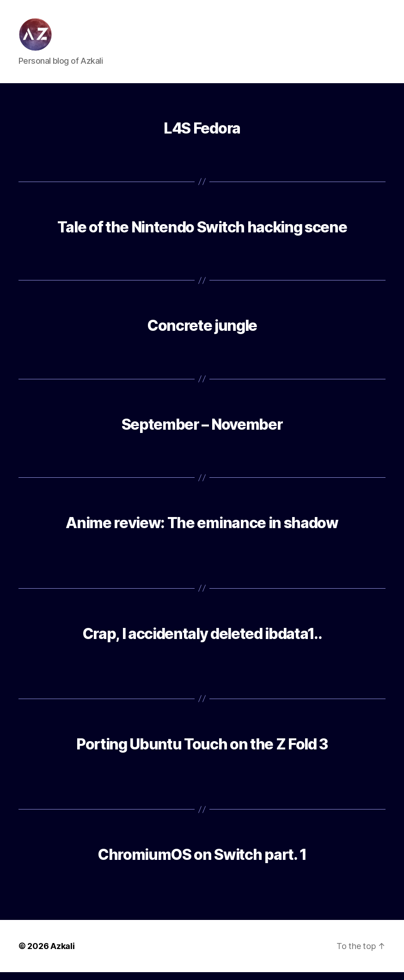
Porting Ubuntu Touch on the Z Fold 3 (202, 752)
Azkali (62, 954)
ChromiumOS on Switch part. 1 (202, 862)
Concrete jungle (202, 333)
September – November (202, 432)
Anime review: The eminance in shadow (202, 531)
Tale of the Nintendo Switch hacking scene (202, 234)
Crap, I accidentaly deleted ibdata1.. (202, 641)
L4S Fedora (202, 136)
